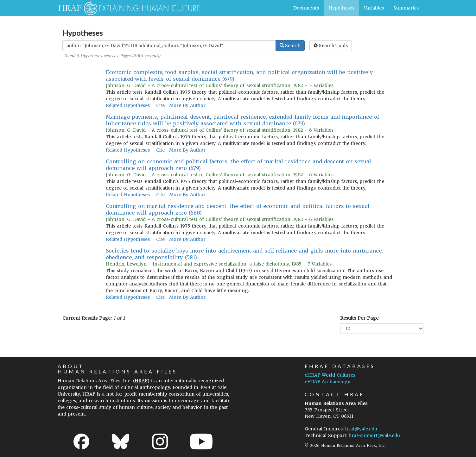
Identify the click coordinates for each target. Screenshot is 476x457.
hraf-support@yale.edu (374, 435)
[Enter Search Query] (169, 46)
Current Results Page (86, 318)
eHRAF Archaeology (327, 382)
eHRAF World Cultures (330, 375)
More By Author (187, 105)
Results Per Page (359, 318)
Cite (160, 105)
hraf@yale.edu (361, 429)
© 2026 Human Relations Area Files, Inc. (345, 445)
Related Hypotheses (128, 105)
